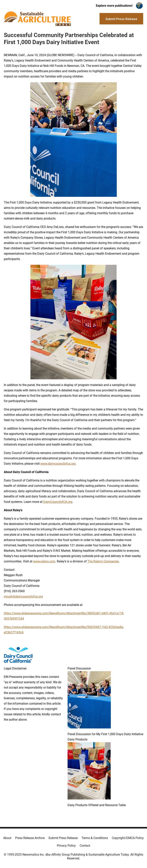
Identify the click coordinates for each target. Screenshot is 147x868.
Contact (85, 846)
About (7, 838)
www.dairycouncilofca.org (58, 464)
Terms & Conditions (95, 838)
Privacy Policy (66, 846)
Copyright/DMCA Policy (128, 838)
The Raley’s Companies (103, 561)
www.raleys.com (44, 561)
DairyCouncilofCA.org (58, 502)
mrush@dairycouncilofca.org (23, 596)
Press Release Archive (30, 838)
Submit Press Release (63, 838)
